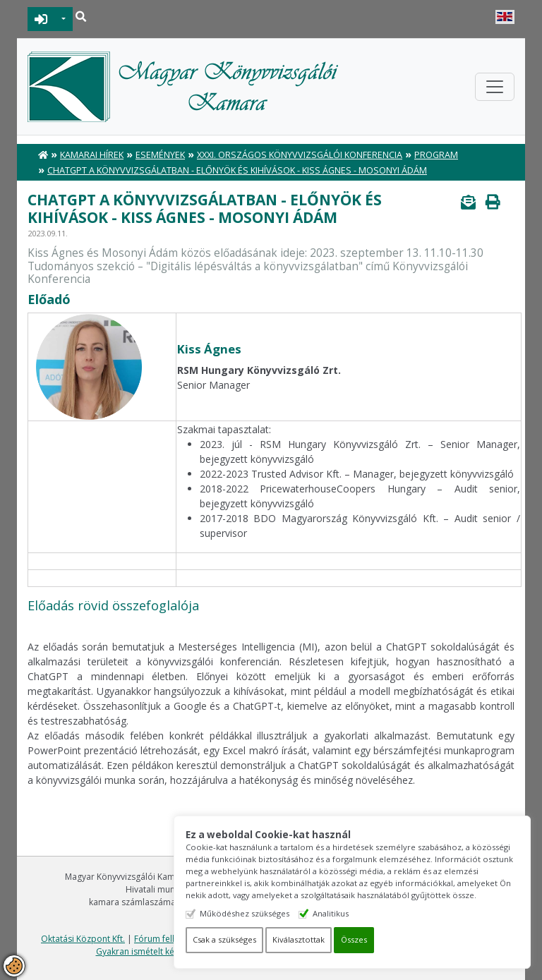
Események (160, 155)
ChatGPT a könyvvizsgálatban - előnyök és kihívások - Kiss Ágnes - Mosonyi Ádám (237, 170)
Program (436, 155)
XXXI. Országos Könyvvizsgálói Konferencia (300, 155)
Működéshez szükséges (249, 913)
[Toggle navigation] (495, 87)
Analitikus (335, 913)
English (505, 17)
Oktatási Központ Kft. (83, 939)
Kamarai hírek (92, 155)
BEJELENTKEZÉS (41, 19)
